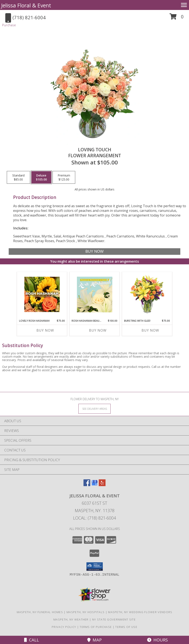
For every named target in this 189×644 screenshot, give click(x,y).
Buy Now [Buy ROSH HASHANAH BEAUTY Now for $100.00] (98, 330)
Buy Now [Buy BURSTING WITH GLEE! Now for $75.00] (150, 330)
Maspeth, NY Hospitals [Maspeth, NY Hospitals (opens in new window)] (85, 612)
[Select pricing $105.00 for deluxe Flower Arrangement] (41, 177)
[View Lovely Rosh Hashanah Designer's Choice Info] (42, 294)
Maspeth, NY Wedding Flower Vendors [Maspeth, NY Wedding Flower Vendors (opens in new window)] (140, 612)
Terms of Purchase (96, 627)
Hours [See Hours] (157, 640)
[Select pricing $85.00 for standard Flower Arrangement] (18, 177)
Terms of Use (126, 627)
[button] (177, 18)
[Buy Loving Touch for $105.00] (95, 252)
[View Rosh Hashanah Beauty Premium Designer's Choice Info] (95, 294)
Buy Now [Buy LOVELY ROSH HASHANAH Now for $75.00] (45, 330)
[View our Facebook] (87, 485)
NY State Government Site (114, 619)
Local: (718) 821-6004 (94, 518)
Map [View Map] (94, 640)
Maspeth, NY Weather (71, 619)
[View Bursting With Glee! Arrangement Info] (147, 294)
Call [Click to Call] (32, 640)
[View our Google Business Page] (94, 485)
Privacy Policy (64, 627)
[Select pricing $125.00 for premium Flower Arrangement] (64, 177)
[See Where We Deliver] (94, 409)
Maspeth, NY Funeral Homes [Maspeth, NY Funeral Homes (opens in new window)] (40, 612)
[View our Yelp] (102, 485)
